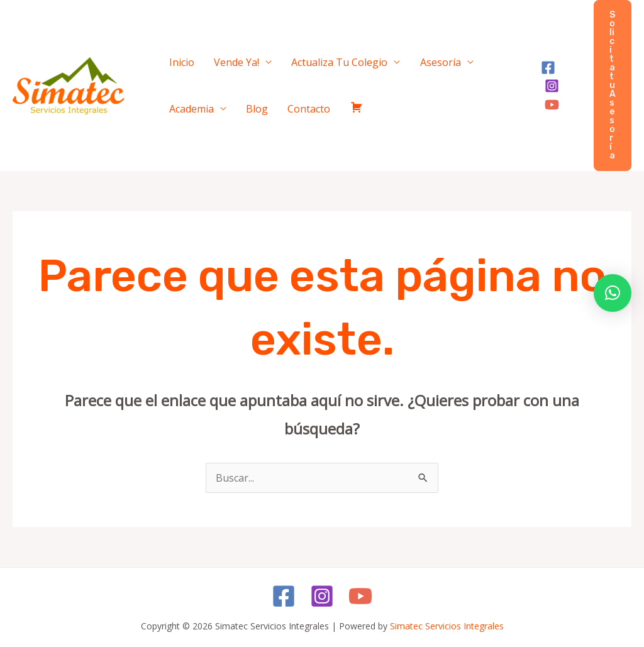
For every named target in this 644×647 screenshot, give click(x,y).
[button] (613, 86)
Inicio (176, 59)
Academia (466, 59)
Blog (175, 112)
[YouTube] (545, 95)
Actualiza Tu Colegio (312, 59)
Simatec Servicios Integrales (447, 626)
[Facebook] (541, 77)
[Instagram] (563, 77)
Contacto (216, 112)
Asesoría (402, 59)
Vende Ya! (220, 59)
